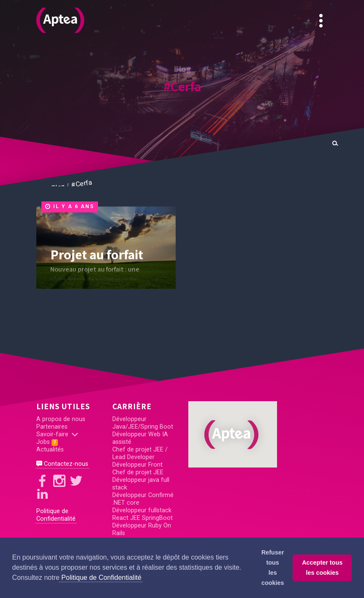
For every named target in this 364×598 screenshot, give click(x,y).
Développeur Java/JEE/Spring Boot (143, 423)
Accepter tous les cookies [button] (322, 568)
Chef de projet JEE (138, 472)
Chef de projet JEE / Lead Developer (140, 453)
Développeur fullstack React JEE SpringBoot (143, 514)
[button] (233, 435)
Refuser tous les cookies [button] (273, 568)
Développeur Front (137, 465)
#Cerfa (182, 86)
